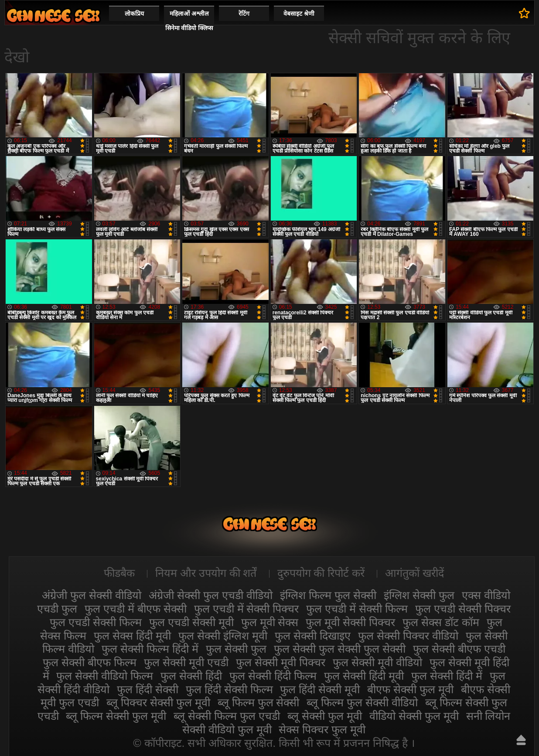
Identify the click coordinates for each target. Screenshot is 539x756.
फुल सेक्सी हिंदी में (447, 676)
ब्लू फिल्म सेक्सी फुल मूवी (116, 716)
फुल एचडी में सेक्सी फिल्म (357, 609)
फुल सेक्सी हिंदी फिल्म (273, 676)
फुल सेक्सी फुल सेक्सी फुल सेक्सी (340, 649)
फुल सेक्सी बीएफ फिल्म (90, 662)
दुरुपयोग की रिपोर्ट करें (321, 573)
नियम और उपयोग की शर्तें (206, 573)
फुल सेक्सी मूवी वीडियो (377, 662)
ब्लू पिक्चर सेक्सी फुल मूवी (158, 702)
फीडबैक (119, 573)
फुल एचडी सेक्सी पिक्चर (463, 609)
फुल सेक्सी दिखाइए (313, 636)
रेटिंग (244, 14)
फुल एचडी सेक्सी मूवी (191, 622)
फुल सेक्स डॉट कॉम (441, 622)
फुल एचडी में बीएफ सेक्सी (136, 609)
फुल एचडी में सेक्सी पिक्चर (247, 609)
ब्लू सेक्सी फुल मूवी (325, 716)
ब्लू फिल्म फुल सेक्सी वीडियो (362, 702)
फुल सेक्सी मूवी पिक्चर (281, 662)
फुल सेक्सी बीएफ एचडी (459, 649)
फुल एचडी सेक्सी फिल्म (96, 622)
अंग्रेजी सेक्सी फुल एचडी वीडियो (211, 595)
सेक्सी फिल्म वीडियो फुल (53, 15)
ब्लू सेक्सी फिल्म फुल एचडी (227, 716)
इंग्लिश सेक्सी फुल (419, 595)
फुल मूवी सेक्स (270, 622)
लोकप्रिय (134, 14)
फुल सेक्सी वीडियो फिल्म (105, 676)
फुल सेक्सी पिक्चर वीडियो (408, 636)
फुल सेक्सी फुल (236, 649)
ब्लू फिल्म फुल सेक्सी (259, 702)
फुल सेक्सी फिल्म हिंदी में (150, 649)
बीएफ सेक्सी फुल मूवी (410, 689)
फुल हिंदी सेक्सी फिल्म (229, 689)
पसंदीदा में (524, 13)
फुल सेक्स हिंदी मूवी (132, 636)
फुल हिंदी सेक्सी (148, 689)
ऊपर (521, 740)
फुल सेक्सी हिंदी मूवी (364, 676)
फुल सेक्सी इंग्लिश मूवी (223, 636)
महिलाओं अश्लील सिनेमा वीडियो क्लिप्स (189, 21)
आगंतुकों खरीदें (414, 573)
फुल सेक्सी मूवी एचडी (186, 662)
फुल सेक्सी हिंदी (191, 676)
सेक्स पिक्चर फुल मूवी (322, 729)
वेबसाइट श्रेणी (299, 14)
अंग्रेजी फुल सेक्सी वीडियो (92, 595)
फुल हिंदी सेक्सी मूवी (320, 689)
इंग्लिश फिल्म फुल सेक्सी (328, 595)
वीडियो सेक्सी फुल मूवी (414, 716)
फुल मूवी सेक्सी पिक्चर (350, 622)
